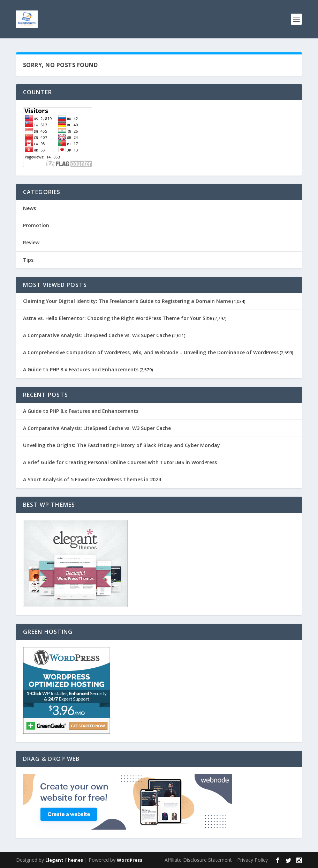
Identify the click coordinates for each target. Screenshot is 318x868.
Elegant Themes (64, 860)
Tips (28, 260)
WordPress (130, 860)
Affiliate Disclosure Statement (198, 860)
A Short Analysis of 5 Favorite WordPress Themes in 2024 (92, 479)
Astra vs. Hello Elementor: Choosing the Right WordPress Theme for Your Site (118, 318)
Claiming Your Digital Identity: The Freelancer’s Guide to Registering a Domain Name (127, 301)
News (29, 208)
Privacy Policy (252, 860)
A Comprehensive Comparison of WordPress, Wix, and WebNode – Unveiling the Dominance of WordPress (151, 352)
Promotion (36, 225)
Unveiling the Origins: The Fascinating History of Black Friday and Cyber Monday (122, 445)
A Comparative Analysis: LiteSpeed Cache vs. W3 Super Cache (97, 335)
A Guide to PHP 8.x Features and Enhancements (81, 369)
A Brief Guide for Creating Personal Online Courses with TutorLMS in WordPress (120, 462)
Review (31, 242)
